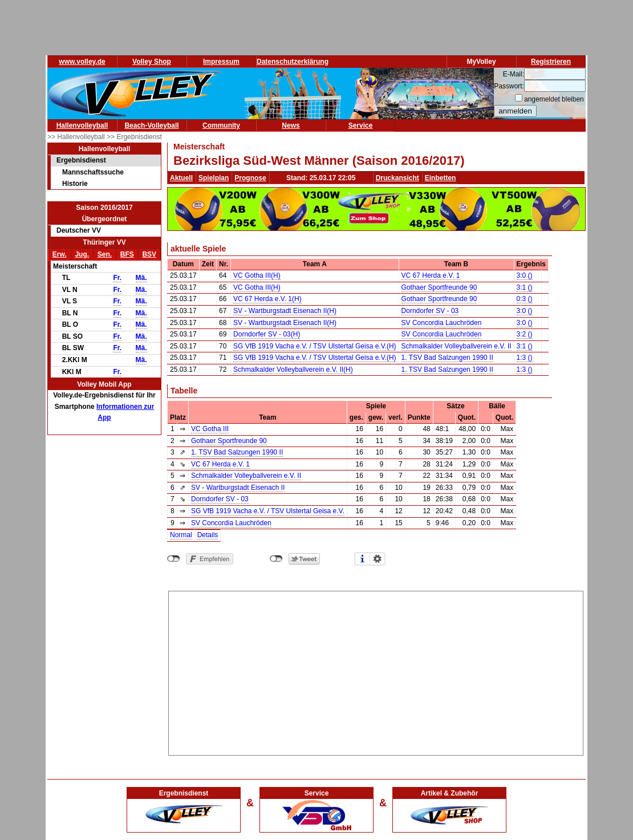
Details (208, 535)
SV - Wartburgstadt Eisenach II (238, 488)
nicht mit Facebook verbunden (174, 559)
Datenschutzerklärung (293, 62)
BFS (127, 254)
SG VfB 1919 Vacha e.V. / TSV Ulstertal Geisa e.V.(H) (315, 346)
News (291, 125)
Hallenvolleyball (82, 125)
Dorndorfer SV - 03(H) (267, 334)
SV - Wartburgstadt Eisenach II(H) (285, 311)
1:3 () (525, 358)
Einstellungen (378, 559)
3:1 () (525, 287)
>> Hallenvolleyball (77, 137)
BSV (149, 254)
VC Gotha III (210, 429)
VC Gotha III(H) (257, 275)
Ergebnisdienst (81, 160)
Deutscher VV (79, 230)
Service (361, 125)
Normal (181, 535)
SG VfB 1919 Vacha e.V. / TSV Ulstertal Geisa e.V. (268, 511)
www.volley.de (82, 62)
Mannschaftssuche (93, 172)
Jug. (82, 254)
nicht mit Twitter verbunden (276, 559)
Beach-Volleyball (151, 125)
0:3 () (525, 299)
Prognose (250, 178)
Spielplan (214, 178)
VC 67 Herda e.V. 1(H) (267, 299)
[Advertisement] (376, 671)
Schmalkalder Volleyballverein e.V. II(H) (293, 370)
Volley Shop (152, 62)
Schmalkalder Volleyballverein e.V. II (457, 346)
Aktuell (181, 178)
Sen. (105, 254)
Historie (75, 184)
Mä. (141, 278)
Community (221, 125)
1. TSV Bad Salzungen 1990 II (447, 358)
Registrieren (551, 62)
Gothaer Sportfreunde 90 (439, 287)
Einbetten (441, 178)
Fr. (117, 278)
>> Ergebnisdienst (134, 137)
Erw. (60, 254)
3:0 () (525, 275)
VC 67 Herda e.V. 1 (431, 275)
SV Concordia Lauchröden (442, 323)
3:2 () (525, 334)
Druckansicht (397, 178)
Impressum (221, 62)
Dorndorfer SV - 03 (430, 311)
